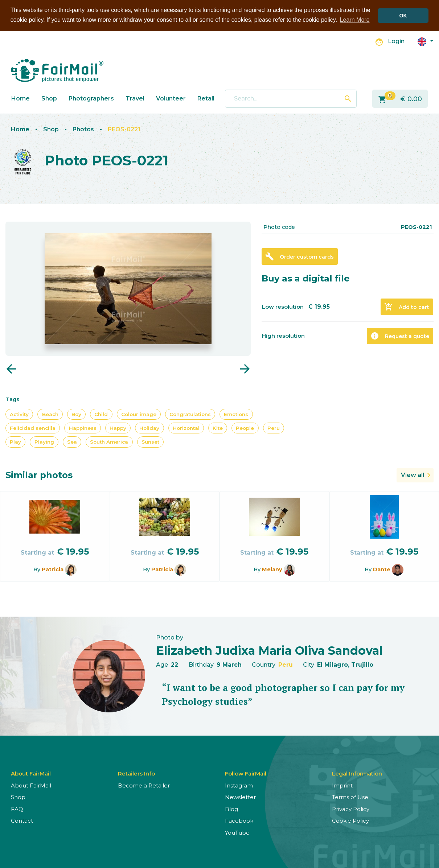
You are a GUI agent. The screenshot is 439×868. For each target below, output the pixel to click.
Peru (274, 428)
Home (20, 98)
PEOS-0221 (124, 129)
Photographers (91, 98)
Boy (76, 414)
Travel (135, 98)
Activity (19, 414)
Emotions (236, 414)
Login (396, 41)
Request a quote (400, 336)
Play (15, 442)
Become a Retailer (144, 785)
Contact (22, 821)
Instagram (239, 785)
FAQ (17, 809)
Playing (44, 442)
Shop (49, 98)
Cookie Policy (350, 821)
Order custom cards (299, 256)
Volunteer (171, 98)
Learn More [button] (355, 20)
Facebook (239, 821)
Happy (118, 428)
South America (109, 442)
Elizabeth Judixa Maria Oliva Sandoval (269, 650)
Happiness (83, 428)
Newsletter (240, 797)
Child (101, 414)
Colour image (139, 414)
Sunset (150, 442)
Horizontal (186, 428)
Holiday (149, 428)
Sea (72, 442)
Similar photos (39, 475)
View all (413, 475)
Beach (50, 414)
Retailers (211, 98)
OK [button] (403, 16)
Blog (231, 809)
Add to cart (407, 307)
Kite (218, 428)
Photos (83, 129)
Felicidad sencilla (33, 428)
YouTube (237, 832)
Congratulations (190, 414)
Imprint (342, 785)
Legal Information (357, 773)
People (245, 428)
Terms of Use (350, 797)
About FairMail (31, 785)
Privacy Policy (351, 809)
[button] (426, 41)
